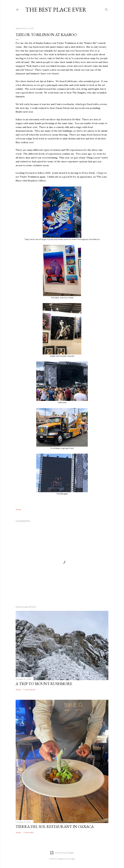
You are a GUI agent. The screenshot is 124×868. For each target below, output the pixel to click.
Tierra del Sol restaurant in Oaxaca (55, 827)
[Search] (106, 9)
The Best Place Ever (56, 10)
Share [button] (18, 509)
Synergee (71, 859)
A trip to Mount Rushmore (44, 684)
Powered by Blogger (62, 853)
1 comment (29, 832)
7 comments (29, 690)
